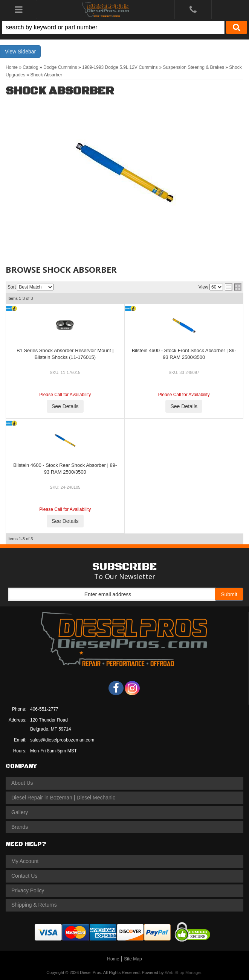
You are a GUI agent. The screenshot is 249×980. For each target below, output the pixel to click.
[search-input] (113, 27)
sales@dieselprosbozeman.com (62, 740)
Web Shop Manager (183, 972)
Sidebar (27, 52)
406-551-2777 (44, 709)
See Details (65, 406)
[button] (124, 27)
